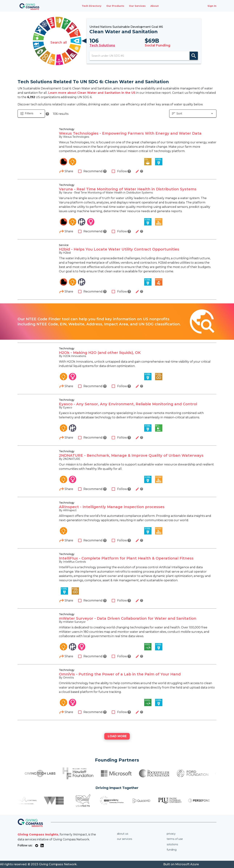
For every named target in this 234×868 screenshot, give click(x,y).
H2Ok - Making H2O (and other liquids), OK (100, 353)
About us (123, 834)
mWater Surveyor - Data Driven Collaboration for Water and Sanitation (128, 619)
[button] (31, 114)
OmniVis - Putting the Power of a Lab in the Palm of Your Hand (120, 675)
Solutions (172, 844)
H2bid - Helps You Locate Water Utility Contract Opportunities (119, 250)
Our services (125, 839)
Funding (172, 850)
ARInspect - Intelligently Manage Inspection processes (112, 507)
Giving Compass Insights (38, 834)
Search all (57, 41)
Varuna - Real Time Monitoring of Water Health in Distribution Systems (128, 189)
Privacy (171, 834)
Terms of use (175, 839)
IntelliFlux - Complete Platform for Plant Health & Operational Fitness (126, 559)
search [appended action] (195, 56)
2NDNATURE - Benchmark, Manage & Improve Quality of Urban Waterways (131, 456)
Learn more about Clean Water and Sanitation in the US (92, 93)
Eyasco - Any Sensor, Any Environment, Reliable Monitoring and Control (128, 404)
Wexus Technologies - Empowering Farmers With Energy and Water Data (130, 134)
